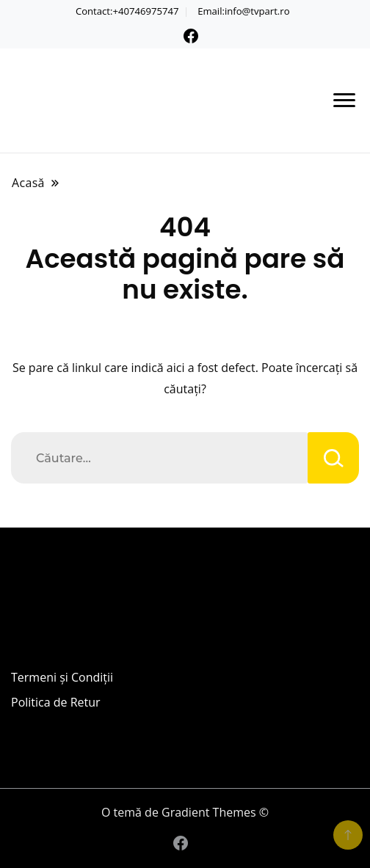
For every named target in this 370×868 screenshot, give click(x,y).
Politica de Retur (56, 702)
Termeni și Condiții (62, 677)
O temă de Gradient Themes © (185, 812)
